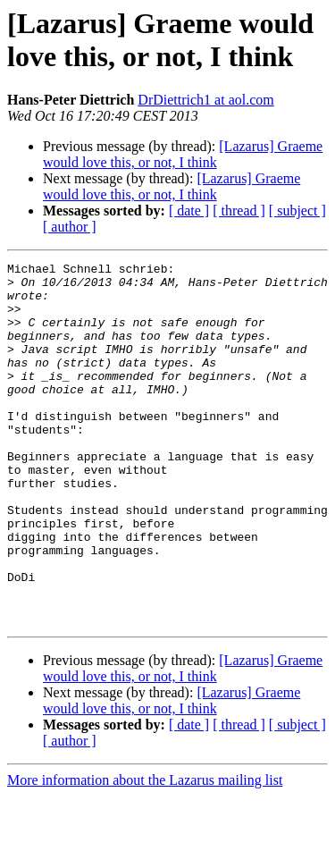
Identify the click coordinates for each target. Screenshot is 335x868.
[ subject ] (297, 211)
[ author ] (70, 227)
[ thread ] (239, 211)
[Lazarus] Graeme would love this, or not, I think (183, 154)
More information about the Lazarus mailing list (145, 852)
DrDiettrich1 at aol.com (205, 100)
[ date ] (189, 211)
